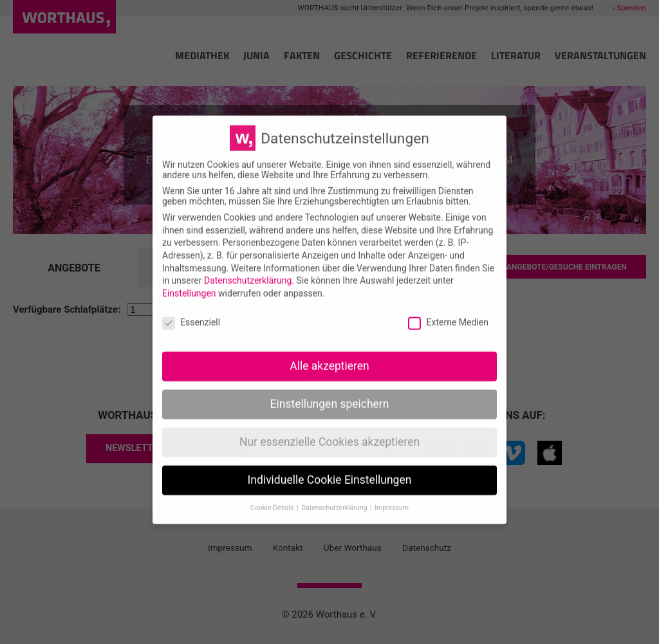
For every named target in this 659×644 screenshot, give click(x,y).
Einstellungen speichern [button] (330, 392)
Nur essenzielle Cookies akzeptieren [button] (329, 430)
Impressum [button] (392, 496)
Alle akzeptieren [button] (329, 354)
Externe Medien (448, 310)
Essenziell (191, 310)
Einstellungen (189, 281)
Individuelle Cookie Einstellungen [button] (330, 468)
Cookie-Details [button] (273, 496)
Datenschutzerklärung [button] (335, 496)
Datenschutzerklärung (248, 269)
